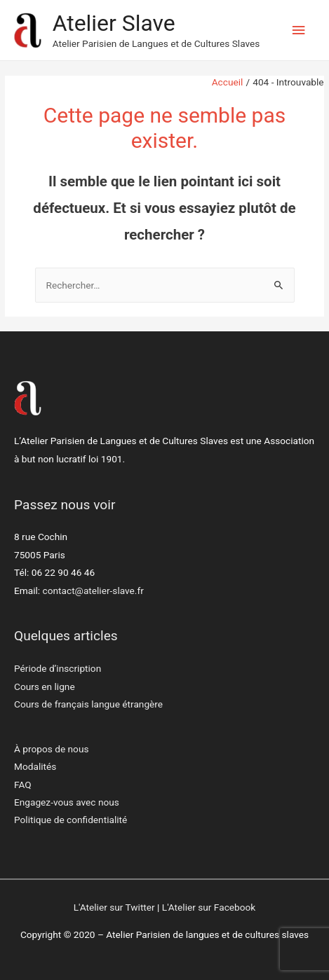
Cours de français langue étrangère (88, 704)
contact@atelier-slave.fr (93, 591)
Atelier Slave (114, 23)
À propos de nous (52, 749)
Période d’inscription (58, 668)
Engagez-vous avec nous (67, 802)
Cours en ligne (45, 686)
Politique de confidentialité (70, 820)
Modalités (35, 766)
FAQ (23, 785)
